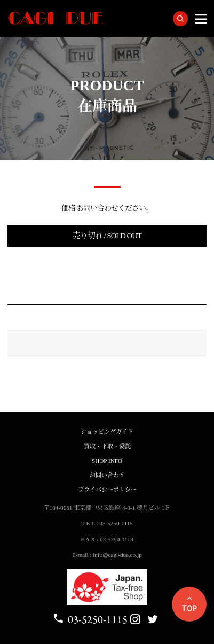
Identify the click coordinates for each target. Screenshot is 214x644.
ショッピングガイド (107, 432)
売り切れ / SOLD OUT (107, 236)
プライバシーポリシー (107, 490)
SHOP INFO (107, 461)
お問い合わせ (107, 475)
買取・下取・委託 (107, 446)
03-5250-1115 (90, 620)
